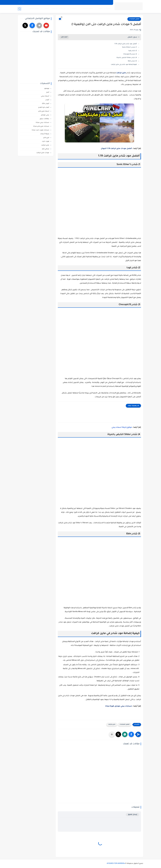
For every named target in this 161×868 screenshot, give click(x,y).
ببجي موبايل (45, 115)
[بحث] (19, 9)
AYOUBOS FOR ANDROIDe (116, 864)
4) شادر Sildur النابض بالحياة (127, 58)
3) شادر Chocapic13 (130, 54)
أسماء (46, 9)
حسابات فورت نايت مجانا (41, 130)
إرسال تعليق (133, 815)
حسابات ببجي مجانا (43, 123)
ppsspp (47, 89)
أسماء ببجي (45, 96)
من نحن (59, 2)
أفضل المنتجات (87, 9)
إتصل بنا (66, 2)
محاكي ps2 (46, 149)
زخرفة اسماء (34, 9)
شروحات (63, 9)
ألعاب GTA (46, 104)
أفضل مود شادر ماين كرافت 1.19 (125, 44)
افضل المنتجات (134, 19)
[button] (131, 734)
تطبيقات (107, 9)
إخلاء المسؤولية (77, 2)
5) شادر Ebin (132, 61)
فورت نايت (46, 141)
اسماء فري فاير (44, 111)
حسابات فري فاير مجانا (41, 126)
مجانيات (74, 9)
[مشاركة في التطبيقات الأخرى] (112, 734)
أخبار (48, 92)
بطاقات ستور (45, 119)
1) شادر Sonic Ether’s (129, 47)
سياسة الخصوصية (105, 2)
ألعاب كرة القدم (44, 107)
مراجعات (54, 9)
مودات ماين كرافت (43, 153)
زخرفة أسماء (45, 134)
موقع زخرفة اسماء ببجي (122, 427)
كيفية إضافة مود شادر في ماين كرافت (124, 65)
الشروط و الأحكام (90, 2)
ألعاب (100, 9)
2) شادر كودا (133, 51)
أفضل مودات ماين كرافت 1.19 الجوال (116, 149)
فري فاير (46, 138)
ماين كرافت (121, 73)
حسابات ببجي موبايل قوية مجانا (119, 706)
